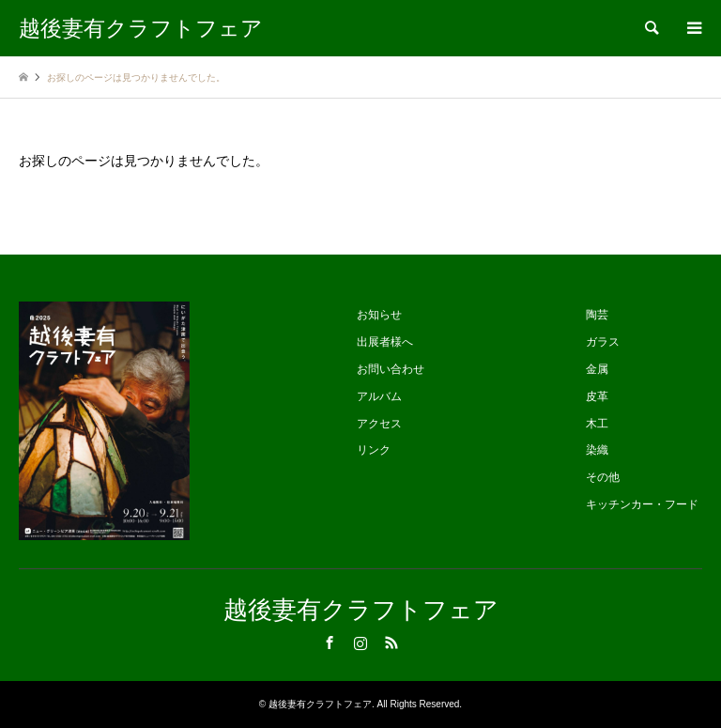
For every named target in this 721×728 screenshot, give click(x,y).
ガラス (603, 342)
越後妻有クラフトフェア (361, 610)
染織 (597, 450)
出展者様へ (385, 342)
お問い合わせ (391, 369)
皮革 (597, 396)
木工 (597, 424)
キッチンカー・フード (642, 504)
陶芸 (597, 315)
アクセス (379, 424)
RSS (391, 643)
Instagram (360, 643)
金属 (597, 369)
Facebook (330, 643)
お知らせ (379, 315)
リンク (374, 450)
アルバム (379, 396)
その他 (603, 477)
